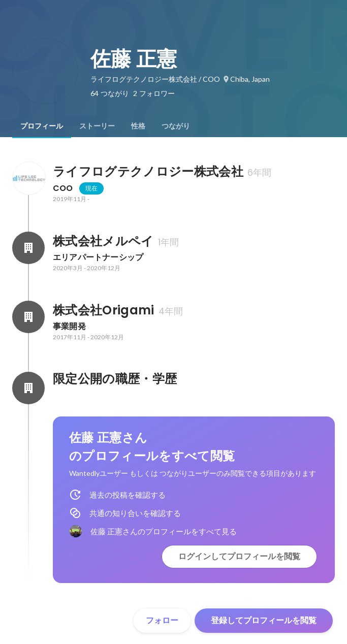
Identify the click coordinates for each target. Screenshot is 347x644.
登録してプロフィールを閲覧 (264, 620)
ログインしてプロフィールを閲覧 (239, 556)
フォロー (162, 620)
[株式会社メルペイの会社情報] (28, 248)
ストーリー (97, 126)
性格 (138, 126)
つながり (176, 126)
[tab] (42, 126)
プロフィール (42, 126)
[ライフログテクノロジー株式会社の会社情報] (28, 178)
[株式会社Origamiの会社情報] (28, 317)
